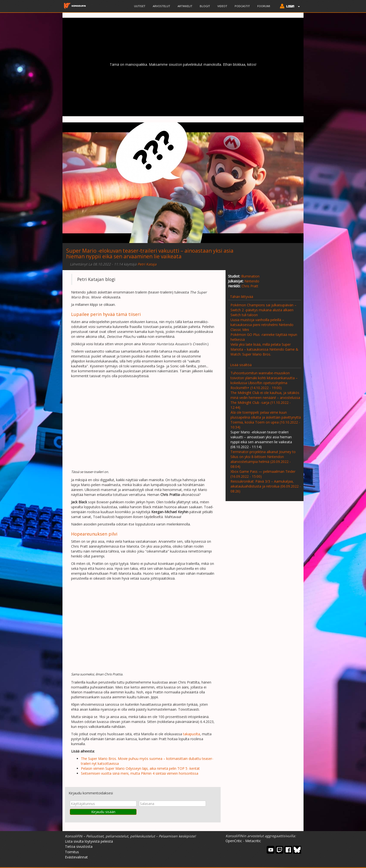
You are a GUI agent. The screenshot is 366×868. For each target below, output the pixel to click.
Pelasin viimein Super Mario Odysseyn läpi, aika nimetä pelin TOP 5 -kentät (140, 768)
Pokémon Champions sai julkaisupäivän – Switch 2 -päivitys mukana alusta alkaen (263, 307)
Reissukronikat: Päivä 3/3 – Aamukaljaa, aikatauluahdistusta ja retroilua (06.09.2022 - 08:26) (266, 486)
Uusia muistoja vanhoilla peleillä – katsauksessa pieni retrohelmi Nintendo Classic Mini (262, 325)
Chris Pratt (250, 286)
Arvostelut (161, 6)
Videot (222, 6)
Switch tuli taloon (244, 315)
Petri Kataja (147, 264)
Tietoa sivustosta (79, 846)
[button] (289, 7)
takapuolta (191, 734)
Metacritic (253, 841)
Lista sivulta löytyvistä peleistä (89, 841)
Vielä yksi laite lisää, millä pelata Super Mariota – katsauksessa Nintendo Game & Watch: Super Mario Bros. (264, 349)
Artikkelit (185, 6)
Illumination (250, 276)
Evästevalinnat (76, 857)
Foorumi (264, 6)
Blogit (205, 6)
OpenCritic (234, 841)
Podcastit (242, 6)
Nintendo (252, 281)
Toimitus (72, 852)
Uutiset (140, 6)
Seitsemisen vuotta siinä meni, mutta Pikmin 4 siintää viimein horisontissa (140, 773)
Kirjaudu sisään (103, 812)
